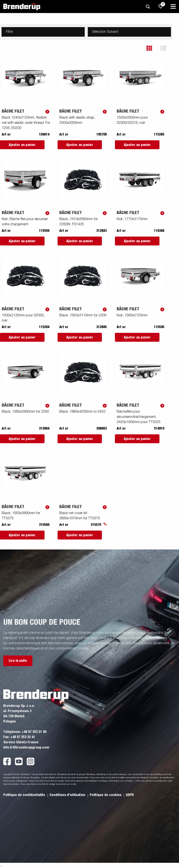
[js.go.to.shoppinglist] (161, 7)
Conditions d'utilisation (68, 795)
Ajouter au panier (22, 145)
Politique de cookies (106, 795)
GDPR (130, 795)
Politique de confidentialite (25, 795)
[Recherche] (148, 7)
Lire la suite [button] (18, 661)
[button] (152, 48)
